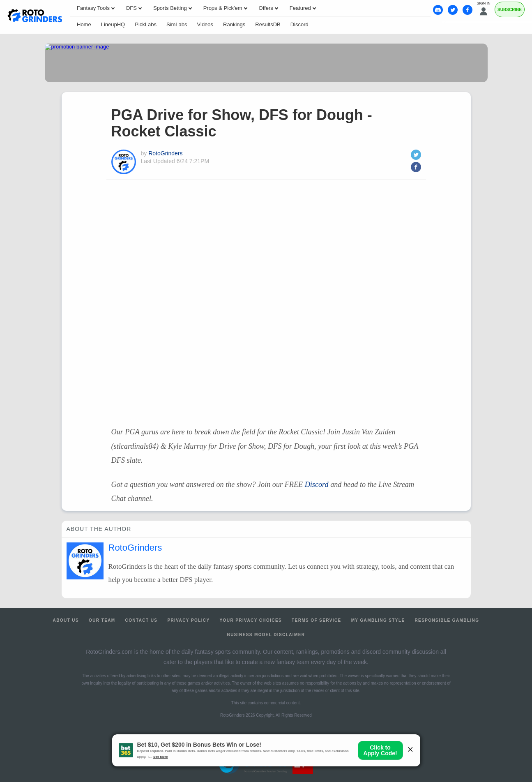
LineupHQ (113, 24)
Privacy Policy (188, 620)
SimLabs (177, 24)
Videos (205, 24)
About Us (66, 620)
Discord (299, 24)
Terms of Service (317, 620)
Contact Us (142, 620)
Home (84, 24)
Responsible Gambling (447, 620)
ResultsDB (268, 24)
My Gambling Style (378, 620)
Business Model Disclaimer (266, 635)
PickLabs (146, 24)
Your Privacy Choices (251, 620)
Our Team (102, 620)
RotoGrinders (165, 153)
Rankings (234, 24)
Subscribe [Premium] (510, 10)
